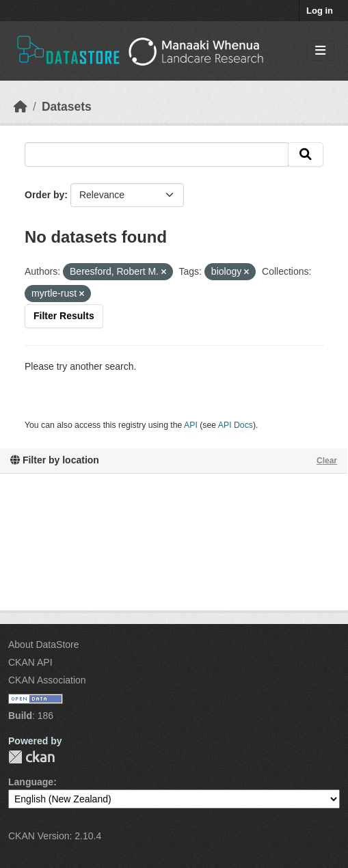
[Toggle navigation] (320, 51)
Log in (320, 11)
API (191, 425)
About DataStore (44, 645)
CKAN (31, 757)
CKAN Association (47, 680)
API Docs (236, 425)
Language (31, 782)
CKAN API (30, 662)
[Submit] (306, 154)
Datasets (67, 107)
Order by (44, 195)
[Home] (21, 107)
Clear (327, 461)
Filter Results (64, 316)
